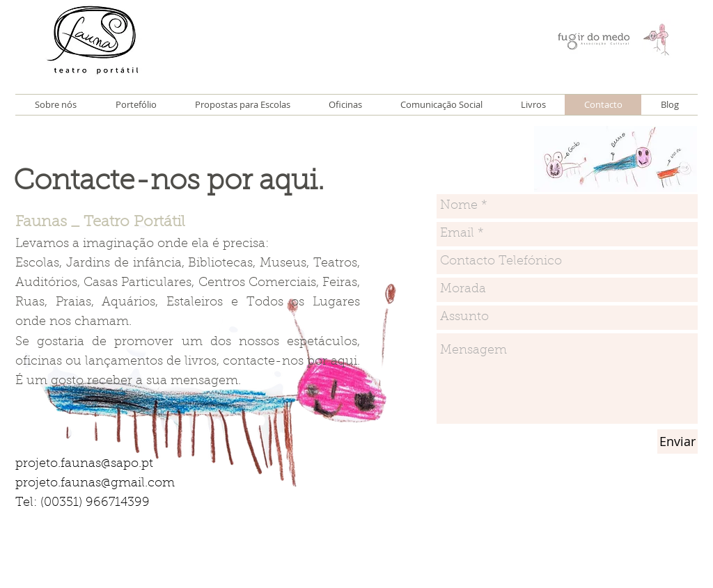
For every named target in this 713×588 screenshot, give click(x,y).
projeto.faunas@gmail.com (95, 484)
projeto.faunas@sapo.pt (84, 464)
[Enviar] (677, 442)
